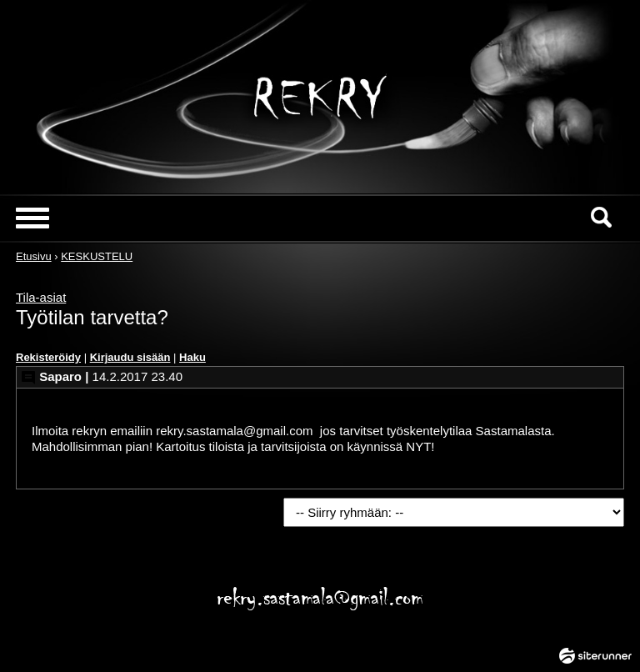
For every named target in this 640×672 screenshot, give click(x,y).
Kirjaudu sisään (130, 357)
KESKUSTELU (97, 256)
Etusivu (34, 256)
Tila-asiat (41, 297)
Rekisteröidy (48, 357)
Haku (192, 357)
